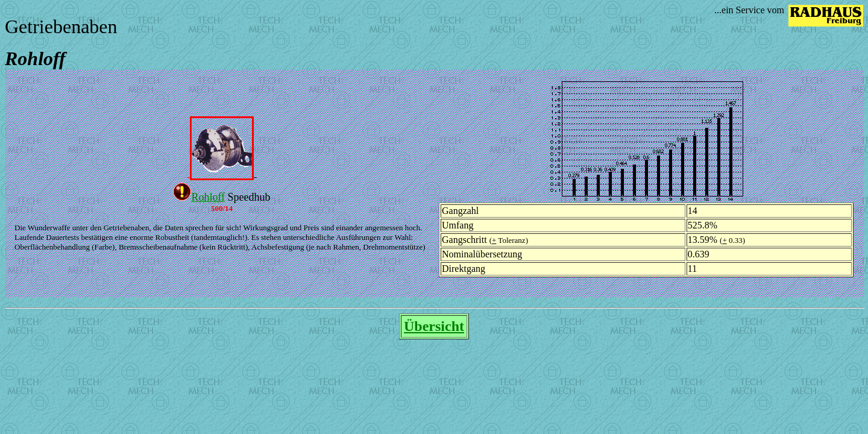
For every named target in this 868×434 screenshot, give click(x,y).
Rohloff (208, 197)
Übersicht (434, 326)
